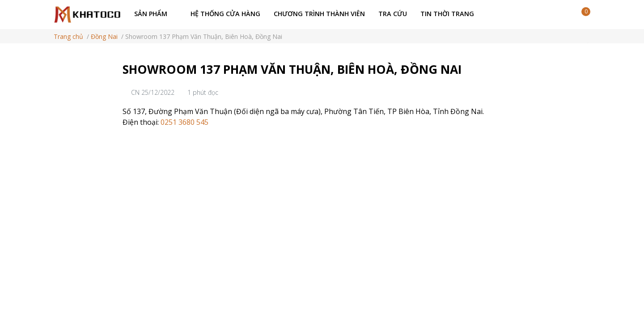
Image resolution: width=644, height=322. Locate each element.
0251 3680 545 (184, 122)
